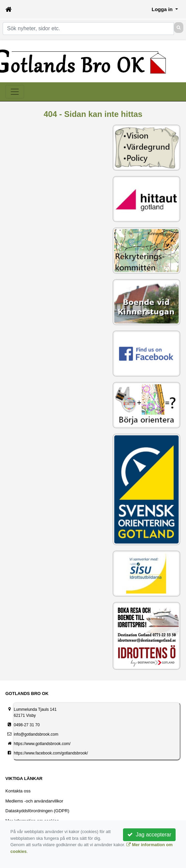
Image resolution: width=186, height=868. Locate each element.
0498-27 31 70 (27, 725)
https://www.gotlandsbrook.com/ (42, 744)
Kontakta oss (18, 791)
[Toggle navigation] (15, 92)
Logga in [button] (163, 9)
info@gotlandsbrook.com (36, 734)
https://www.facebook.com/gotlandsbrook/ (51, 753)
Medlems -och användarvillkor (34, 801)
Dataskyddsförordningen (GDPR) (37, 811)
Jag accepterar (149, 835)
